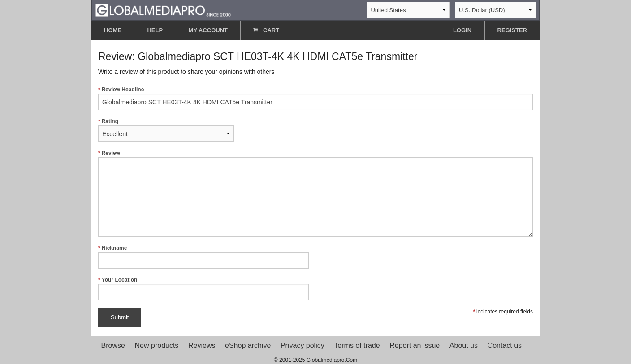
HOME (113, 30)
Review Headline (315, 98)
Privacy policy (303, 345)
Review (315, 193)
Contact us (505, 345)
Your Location (203, 289)
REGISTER (512, 30)
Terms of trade (357, 345)
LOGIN (462, 30)
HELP (155, 30)
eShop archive (248, 345)
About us (464, 345)
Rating (166, 130)
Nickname (203, 257)
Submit (120, 317)
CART (266, 30)
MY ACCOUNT (208, 30)
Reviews (202, 345)
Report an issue (415, 345)
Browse (113, 345)
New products (157, 345)
